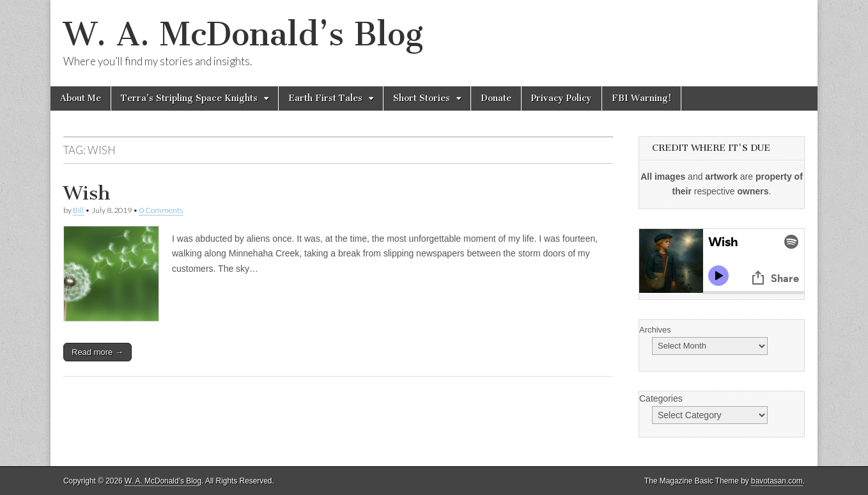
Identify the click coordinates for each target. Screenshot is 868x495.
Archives (655, 330)
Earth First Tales (325, 98)
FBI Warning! (641, 98)
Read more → (97, 352)
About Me (81, 98)
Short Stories (422, 98)
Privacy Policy (562, 98)
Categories (661, 398)
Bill (78, 210)
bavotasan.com (777, 481)
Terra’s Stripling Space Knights (189, 98)
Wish (87, 193)
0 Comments (161, 210)
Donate (496, 98)
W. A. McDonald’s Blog (243, 34)
